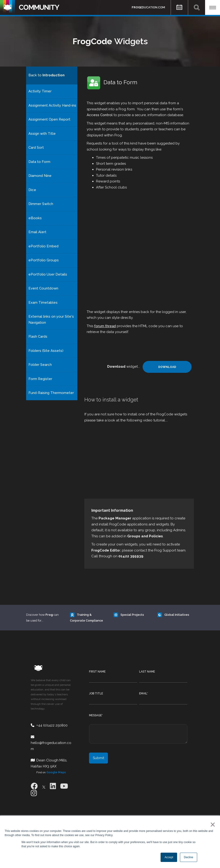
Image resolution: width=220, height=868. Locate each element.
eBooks (35, 218)
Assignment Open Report (49, 119)
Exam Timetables (43, 303)
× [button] (212, 824)
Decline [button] (189, 857)
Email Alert (37, 232)
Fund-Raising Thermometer (51, 393)
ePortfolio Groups (44, 260)
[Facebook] (34, 786)
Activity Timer (40, 91)
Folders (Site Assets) (46, 351)
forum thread (105, 326)
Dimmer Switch (41, 204)
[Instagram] (34, 793)
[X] (44, 786)
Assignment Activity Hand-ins (52, 105)
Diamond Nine (40, 176)
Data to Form (39, 162)
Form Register (40, 379)
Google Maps (56, 772)
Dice (32, 190)
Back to (46, 75)
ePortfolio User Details (48, 274)
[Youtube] (64, 786)
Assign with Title (42, 134)
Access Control (100, 115)
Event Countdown (43, 288)
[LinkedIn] (53, 786)
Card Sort (36, 148)
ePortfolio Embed (43, 246)
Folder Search (40, 365)
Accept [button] (169, 857)
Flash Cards (38, 336)
